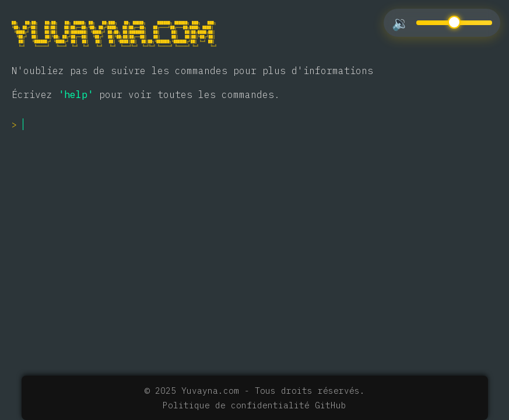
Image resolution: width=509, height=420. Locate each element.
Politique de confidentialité (236, 405)
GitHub (331, 405)
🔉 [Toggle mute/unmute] (401, 23)
